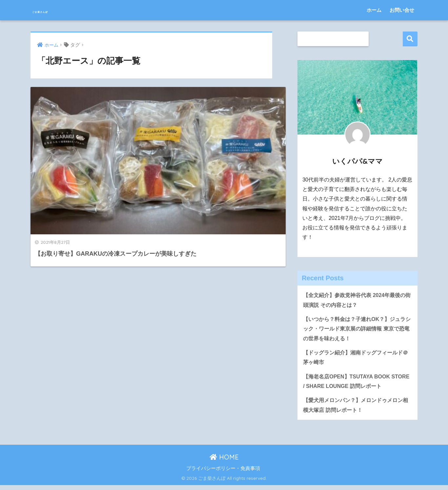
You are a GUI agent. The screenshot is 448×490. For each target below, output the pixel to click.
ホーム (374, 10)
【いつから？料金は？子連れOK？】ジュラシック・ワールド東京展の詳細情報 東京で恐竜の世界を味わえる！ (357, 330)
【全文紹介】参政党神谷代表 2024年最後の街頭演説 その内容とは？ (357, 300)
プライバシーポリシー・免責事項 (223, 473)
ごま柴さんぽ (57, 10)
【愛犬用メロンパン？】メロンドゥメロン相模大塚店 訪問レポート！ (356, 410)
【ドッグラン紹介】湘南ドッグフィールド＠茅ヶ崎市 (356, 360)
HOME (224, 462)
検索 (410, 39)
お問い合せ (402, 10)
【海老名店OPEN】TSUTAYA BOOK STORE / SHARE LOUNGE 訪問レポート (354, 385)
